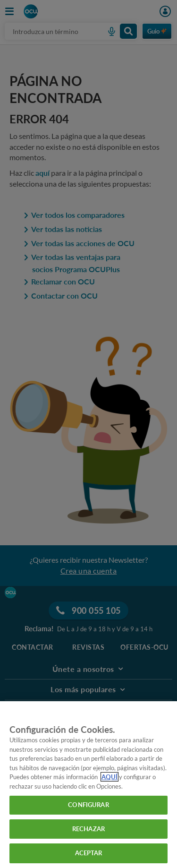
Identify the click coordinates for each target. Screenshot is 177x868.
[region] (88, 785)
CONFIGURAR (88, 805)
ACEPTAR (89, 853)
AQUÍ (110, 777)
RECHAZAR (88, 829)
